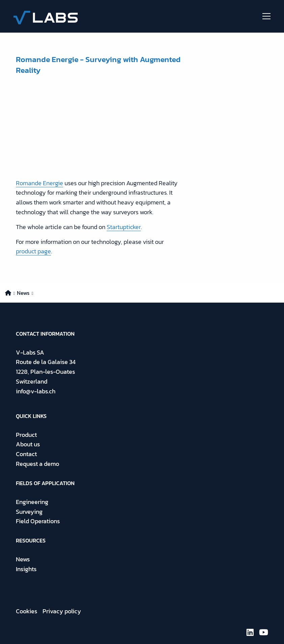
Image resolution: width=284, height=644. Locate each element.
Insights (26, 569)
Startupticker (124, 227)
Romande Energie (40, 183)
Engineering (32, 502)
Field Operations (38, 521)
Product (26, 435)
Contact (26, 454)
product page (33, 251)
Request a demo (37, 464)
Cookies (27, 611)
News (23, 559)
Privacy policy (62, 611)
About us (28, 444)
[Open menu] (264, 16)
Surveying (29, 512)
